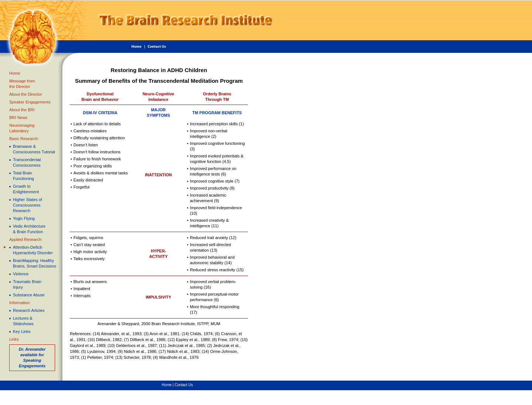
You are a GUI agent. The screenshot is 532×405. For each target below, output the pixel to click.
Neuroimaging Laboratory (22, 128)
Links (14, 339)
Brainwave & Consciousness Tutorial (34, 149)
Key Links (22, 331)
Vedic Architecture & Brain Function (29, 229)
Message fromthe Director (22, 84)
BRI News (18, 118)
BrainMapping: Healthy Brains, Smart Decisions (35, 263)
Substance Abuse (29, 295)
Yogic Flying (24, 218)
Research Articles (29, 310)
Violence (21, 274)
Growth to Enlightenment (26, 189)
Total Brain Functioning (23, 176)
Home (15, 73)
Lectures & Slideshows (23, 321)
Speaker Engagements (30, 102)
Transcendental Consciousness (27, 162)
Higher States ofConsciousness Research (28, 205)
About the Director (26, 94)
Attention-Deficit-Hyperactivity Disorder (33, 250)
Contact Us (184, 385)
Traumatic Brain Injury (27, 284)
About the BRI (22, 110)
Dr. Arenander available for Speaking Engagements (32, 358)
